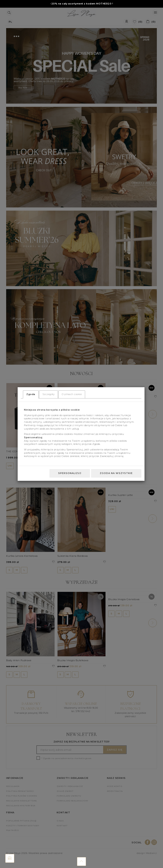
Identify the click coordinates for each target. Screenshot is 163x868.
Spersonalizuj (70, 473)
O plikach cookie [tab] (72, 394)
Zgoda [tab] (31, 394)
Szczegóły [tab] (49, 394)
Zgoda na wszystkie (116, 473)
